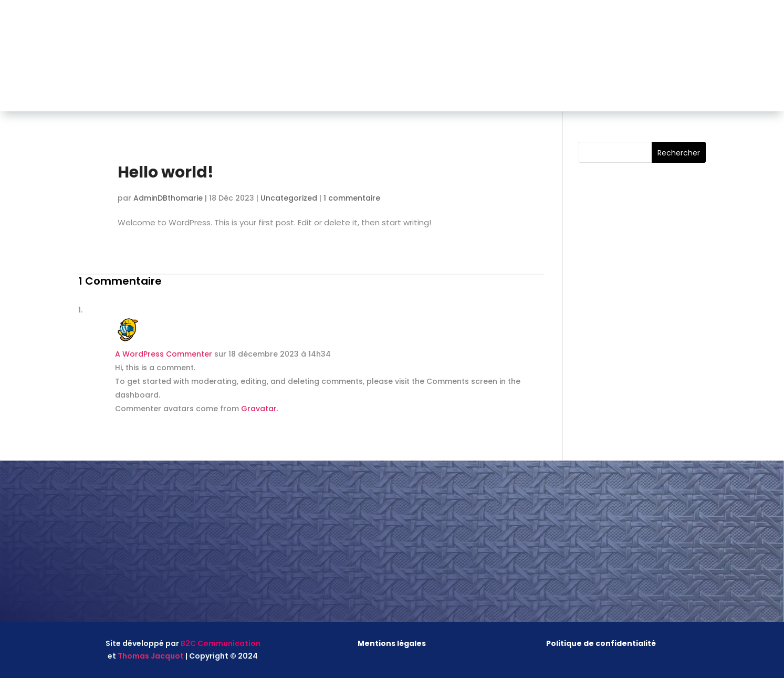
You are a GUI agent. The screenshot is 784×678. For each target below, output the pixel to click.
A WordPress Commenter (164, 354)
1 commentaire (352, 198)
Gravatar (259, 409)
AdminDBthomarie (168, 198)
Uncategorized (289, 198)
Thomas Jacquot (151, 656)
